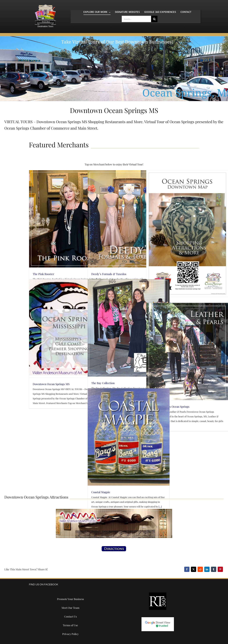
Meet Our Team (70, 608)
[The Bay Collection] (129, 328)
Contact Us (70, 616)
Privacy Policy (70, 634)
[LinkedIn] (207, 569)
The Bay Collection (103, 383)
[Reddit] (200, 569)
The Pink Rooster (43, 274)
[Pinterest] (220, 569)
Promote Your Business (70, 599)
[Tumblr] (214, 569)
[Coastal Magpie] (129, 437)
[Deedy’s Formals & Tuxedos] (129, 219)
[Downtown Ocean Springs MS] (70, 328)
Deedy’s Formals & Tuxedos (109, 274)
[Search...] (136, 19)
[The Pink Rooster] (70, 219)
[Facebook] (187, 569)
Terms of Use (70, 625)
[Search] (154, 19)
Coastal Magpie (101, 492)
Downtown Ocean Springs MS (51, 384)
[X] (194, 569)
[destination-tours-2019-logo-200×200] (45, 5)
